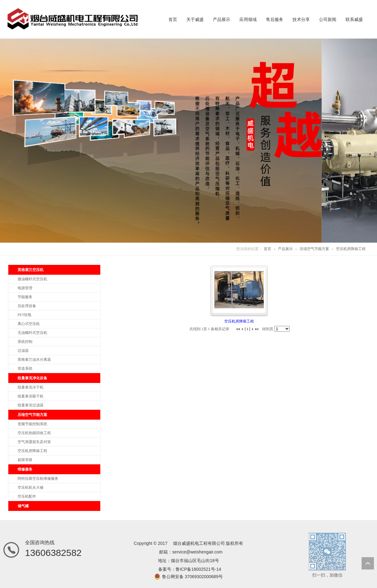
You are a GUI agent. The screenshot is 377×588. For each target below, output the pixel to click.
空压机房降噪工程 (239, 321)
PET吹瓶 (25, 315)
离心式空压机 (29, 324)
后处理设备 (27, 306)
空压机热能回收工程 (34, 433)
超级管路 (25, 460)
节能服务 (25, 297)
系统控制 (25, 342)
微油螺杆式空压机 (32, 279)
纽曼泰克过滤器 (31, 405)
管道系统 (25, 368)
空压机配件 (27, 496)
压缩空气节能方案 (314, 249)
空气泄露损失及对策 (34, 442)
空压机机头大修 (31, 487)
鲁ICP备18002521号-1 (197, 569)
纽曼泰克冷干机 (31, 387)
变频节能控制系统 (32, 424)
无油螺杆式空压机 (32, 333)
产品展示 (285, 249)
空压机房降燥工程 (351, 249)
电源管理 (25, 288)
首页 (267, 249)
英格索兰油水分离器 (34, 360)
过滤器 (23, 351)
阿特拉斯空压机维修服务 (38, 479)
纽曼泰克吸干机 (31, 396)
